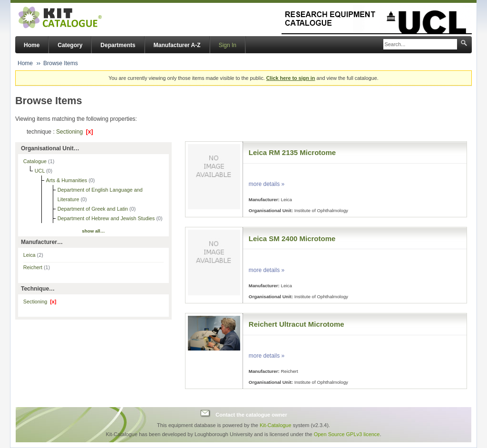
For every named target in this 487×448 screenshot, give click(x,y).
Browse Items (61, 63)
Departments (118, 45)
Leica (33, 255)
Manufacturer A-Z (177, 45)
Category (70, 45)
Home (32, 45)
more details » (267, 184)
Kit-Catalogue (276, 425)
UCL (40, 171)
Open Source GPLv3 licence (347, 434)
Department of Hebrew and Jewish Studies (107, 218)
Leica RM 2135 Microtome (292, 152)
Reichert (37, 267)
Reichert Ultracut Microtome (297, 324)
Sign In (228, 45)
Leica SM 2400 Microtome (292, 239)
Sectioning (74, 132)
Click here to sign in (291, 78)
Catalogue (36, 161)
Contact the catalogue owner (251, 415)
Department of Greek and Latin (93, 209)
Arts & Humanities (67, 180)
